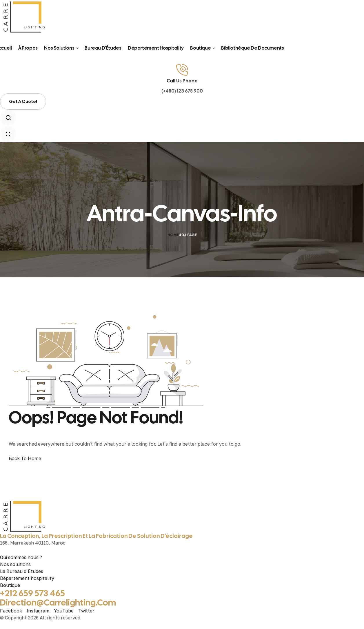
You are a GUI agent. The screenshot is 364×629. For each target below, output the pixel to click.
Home (173, 235)
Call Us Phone (182, 81)
